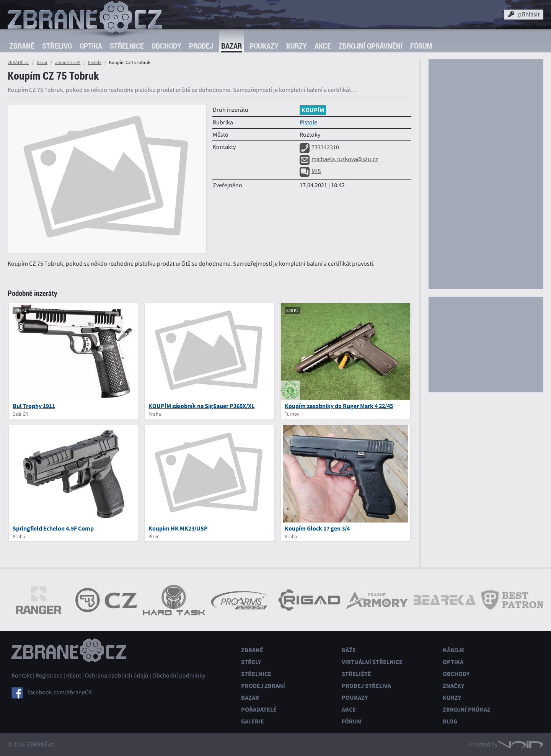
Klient (74, 676)
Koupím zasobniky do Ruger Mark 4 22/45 (339, 406)
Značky (453, 686)
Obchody (166, 46)
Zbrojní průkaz (467, 709)
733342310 (319, 147)
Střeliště (356, 674)
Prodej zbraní (263, 686)
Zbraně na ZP (68, 62)
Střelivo (57, 46)
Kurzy (297, 46)
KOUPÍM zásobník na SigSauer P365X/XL (201, 406)
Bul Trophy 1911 (34, 406)
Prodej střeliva (366, 686)
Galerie (253, 721)
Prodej (201, 46)
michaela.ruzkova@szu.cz (339, 159)
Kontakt (22, 676)
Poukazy (264, 46)
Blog (450, 721)
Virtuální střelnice (372, 662)
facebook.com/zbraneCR (60, 692)
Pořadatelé (259, 709)
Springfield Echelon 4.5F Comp (53, 528)
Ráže (349, 650)
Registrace (49, 676)
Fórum (421, 46)
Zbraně (22, 46)
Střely (251, 662)
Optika (91, 46)
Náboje (454, 650)
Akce (323, 46)
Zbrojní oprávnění (371, 46)
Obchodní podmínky (179, 676)
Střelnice (127, 46)
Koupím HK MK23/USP (178, 528)
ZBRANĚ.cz (18, 62)
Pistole (95, 62)
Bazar (231, 46)
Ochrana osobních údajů (117, 676)
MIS (310, 171)
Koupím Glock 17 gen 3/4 (317, 528)
